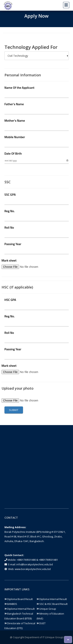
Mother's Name (15, 121)
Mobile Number (15, 137)
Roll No (9, 227)
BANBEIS (11, 604)
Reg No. (10, 211)
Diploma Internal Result (52, 599)
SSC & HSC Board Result (52, 604)
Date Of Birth (13, 153)
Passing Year (13, 244)
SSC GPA (10, 195)
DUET (41, 623)
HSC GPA (10, 300)
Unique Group (46, 609)
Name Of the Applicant (19, 88)
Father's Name (14, 104)
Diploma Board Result (19, 599)
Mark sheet (9, 260)
